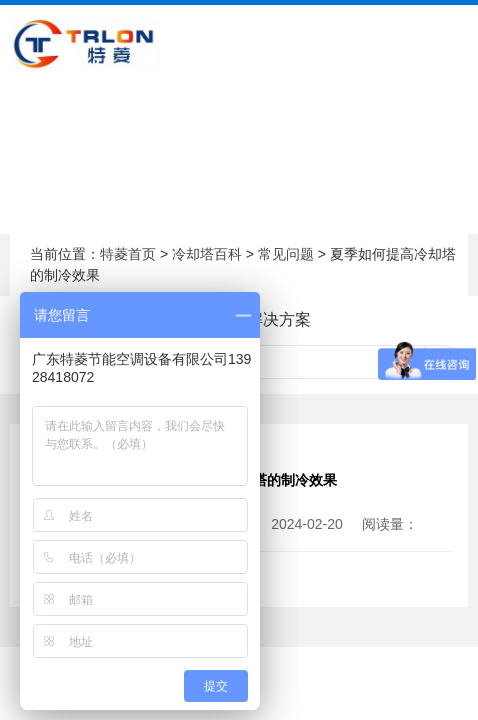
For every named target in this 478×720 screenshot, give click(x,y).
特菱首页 (128, 254)
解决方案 (279, 319)
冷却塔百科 (207, 254)
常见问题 (286, 254)
